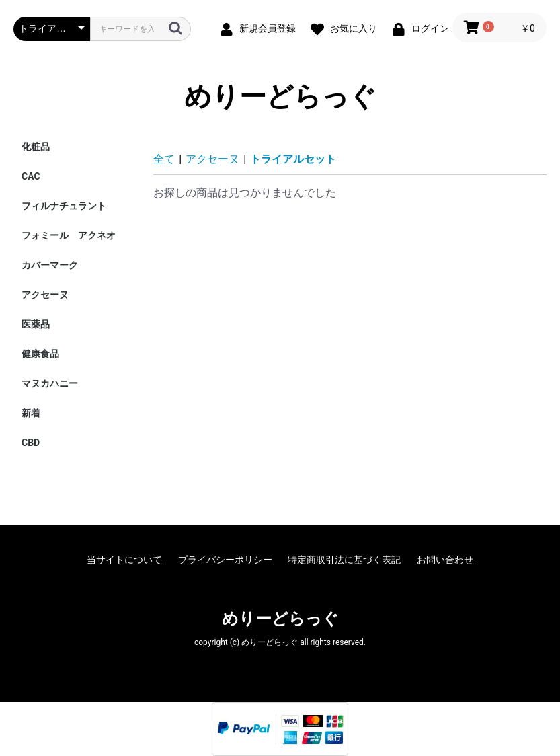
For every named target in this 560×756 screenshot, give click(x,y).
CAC (31, 176)
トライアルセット (293, 159)
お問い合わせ (445, 560)
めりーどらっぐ (280, 97)
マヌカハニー (50, 383)
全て (164, 159)
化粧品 (36, 147)
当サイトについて (124, 560)
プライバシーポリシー (225, 560)
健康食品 (40, 354)
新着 (31, 413)
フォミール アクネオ (69, 235)
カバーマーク (50, 265)
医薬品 (36, 324)
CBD (31, 443)
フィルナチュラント (64, 206)
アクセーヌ (45, 295)
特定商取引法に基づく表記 (344, 560)
